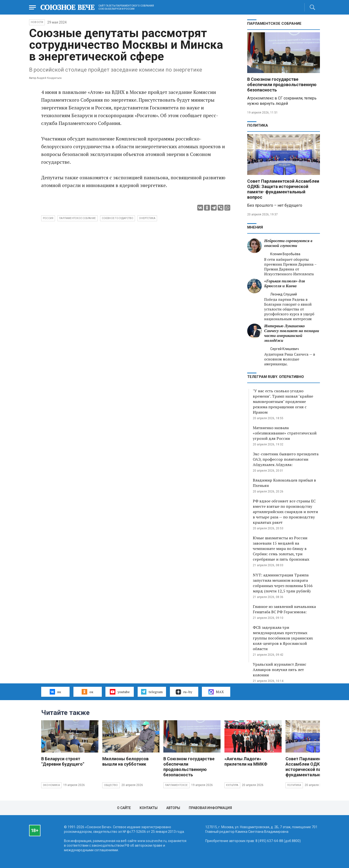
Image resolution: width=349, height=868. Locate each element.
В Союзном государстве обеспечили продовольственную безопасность (282, 85)
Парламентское (176, 785)
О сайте (124, 808)
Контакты (149, 808)
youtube (120, 692)
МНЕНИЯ (255, 227)
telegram (152, 692)
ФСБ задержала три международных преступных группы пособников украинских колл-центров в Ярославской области (283, 638)
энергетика (147, 218)
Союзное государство (118, 218)
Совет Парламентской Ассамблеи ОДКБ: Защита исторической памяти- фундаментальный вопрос (283, 189)
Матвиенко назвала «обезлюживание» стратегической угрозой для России (285, 433)
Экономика (51, 785)
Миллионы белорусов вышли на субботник (125, 761)
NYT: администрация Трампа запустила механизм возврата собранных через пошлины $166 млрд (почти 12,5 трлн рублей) (283, 583)
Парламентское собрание (77, 218)
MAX (216, 692)
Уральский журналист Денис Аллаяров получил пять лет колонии (280, 670)
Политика (258, 125)
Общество (111, 785)
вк (55, 692)
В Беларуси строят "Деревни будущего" (63, 761)
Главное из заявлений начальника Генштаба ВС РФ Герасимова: (284, 609)
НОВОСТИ (37, 22)
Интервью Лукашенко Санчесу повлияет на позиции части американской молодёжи (292, 333)
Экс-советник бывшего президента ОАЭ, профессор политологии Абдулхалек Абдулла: (286, 459)
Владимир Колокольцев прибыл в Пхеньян (284, 483)
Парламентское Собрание (274, 24)
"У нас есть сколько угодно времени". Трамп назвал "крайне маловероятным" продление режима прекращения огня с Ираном (283, 401)
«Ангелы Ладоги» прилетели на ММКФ (246, 761)
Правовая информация (210, 808)
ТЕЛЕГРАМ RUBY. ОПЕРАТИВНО (276, 377)
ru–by (184, 692)
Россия (48, 218)
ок (87, 692)
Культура (232, 785)
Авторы (173, 808)
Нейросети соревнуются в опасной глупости (288, 243)
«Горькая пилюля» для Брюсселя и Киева (285, 283)
